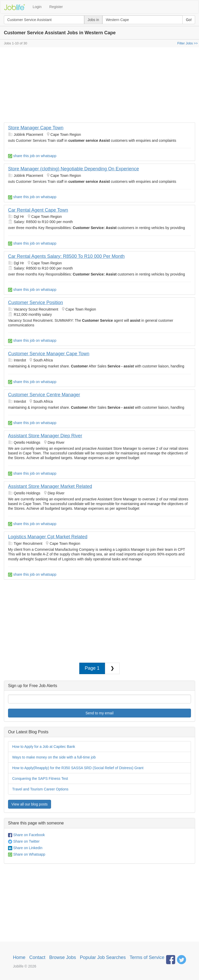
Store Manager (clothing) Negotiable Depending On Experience (73, 169)
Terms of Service (147, 957)
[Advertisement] (99, 86)
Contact (37, 957)
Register (56, 7)
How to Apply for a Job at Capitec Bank (44, 747)
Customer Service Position (35, 303)
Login (37, 7)
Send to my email (99, 713)
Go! (189, 20)
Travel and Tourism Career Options (40, 789)
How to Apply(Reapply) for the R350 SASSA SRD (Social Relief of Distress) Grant (78, 768)
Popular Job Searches (103, 957)
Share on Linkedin (25, 848)
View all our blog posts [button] (30, 804)
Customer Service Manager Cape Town (49, 354)
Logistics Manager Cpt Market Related (48, 537)
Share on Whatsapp (27, 854)
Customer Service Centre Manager (44, 395)
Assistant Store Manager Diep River (45, 436)
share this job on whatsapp (32, 156)
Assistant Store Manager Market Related (50, 486)
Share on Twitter (24, 841)
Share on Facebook (26, 835)
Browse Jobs (63, 957)
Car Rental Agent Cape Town (38, 210)
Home (19, 957)
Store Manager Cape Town (36, 128)
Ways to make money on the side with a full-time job (54, 757)
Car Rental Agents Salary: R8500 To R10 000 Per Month (66, 256)
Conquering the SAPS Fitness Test (40, 778)
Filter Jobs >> (187, 43)
